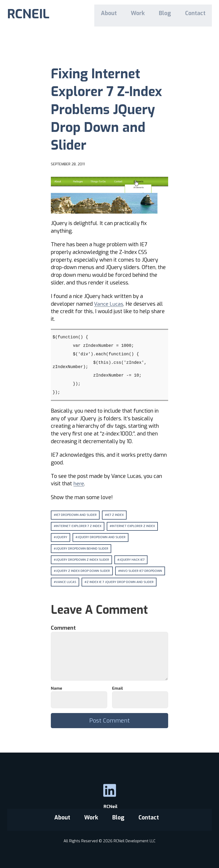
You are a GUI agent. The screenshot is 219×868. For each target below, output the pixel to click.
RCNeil (110, 808)
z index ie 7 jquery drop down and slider (121, 583)
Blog (169, 14)
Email (119, 689)
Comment (65, 629)
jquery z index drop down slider (83, 572)
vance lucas (66, 583)
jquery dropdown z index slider (83, 560)
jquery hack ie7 (133, 560)
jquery (62, 538)
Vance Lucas (109, 304)
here (79, 483)
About (117, 14)
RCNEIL (28, 15)
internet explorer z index (135, 526)
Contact (197, 14)
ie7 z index (116, 515)
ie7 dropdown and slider (77, 515)
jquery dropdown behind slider (83, 549)
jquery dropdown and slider (102, 538)
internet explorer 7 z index (79, 526)
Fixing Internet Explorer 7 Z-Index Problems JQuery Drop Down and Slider (109, 109)
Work (144, 14)
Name (58, 689)
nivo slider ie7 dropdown (143, 572)
